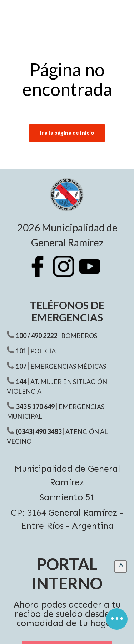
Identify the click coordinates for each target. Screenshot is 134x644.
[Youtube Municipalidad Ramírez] (93, 272)
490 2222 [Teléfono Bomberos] (44, 336)
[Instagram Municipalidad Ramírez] (67, 272)
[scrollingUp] (121, 566)
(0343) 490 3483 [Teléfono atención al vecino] (39, 431)
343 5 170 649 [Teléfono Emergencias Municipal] (35, 407)
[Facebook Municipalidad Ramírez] (41, 272)
